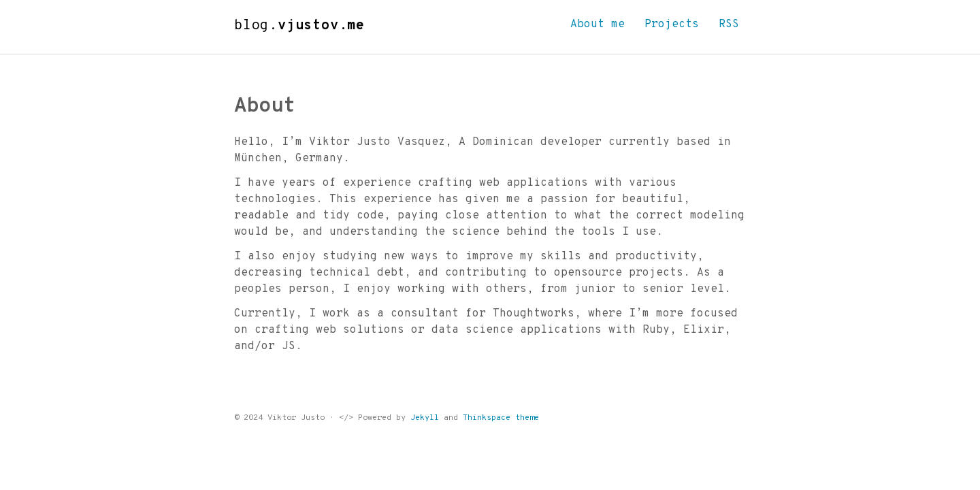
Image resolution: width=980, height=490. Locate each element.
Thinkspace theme (501, 418)
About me (598, 24)
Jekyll (425, 418)
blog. (299, 26)
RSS (729, 24)
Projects (672, 24)
